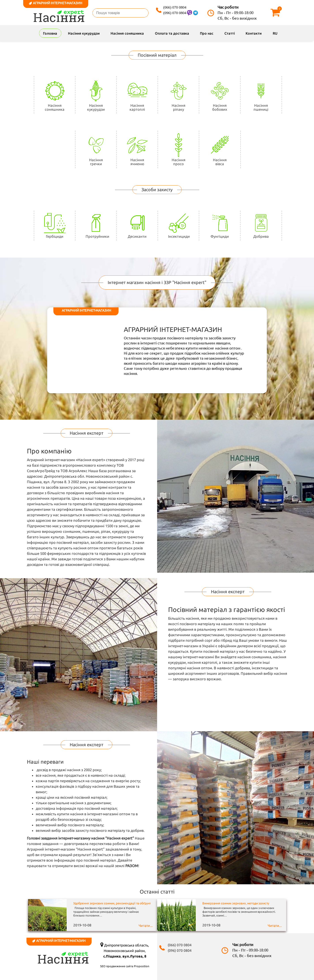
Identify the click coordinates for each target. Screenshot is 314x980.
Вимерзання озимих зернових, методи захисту (236, 903)
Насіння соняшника (127, 33)
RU (275, 33)
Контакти (254, 33)
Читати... (146, 926)
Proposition (142, 966)
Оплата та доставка (172, 33)
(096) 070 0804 (175, 13)
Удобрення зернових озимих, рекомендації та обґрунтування (117, 903)
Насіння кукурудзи (84, 33)
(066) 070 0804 (175, 7)
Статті (230, 33)
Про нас (207, 33)
